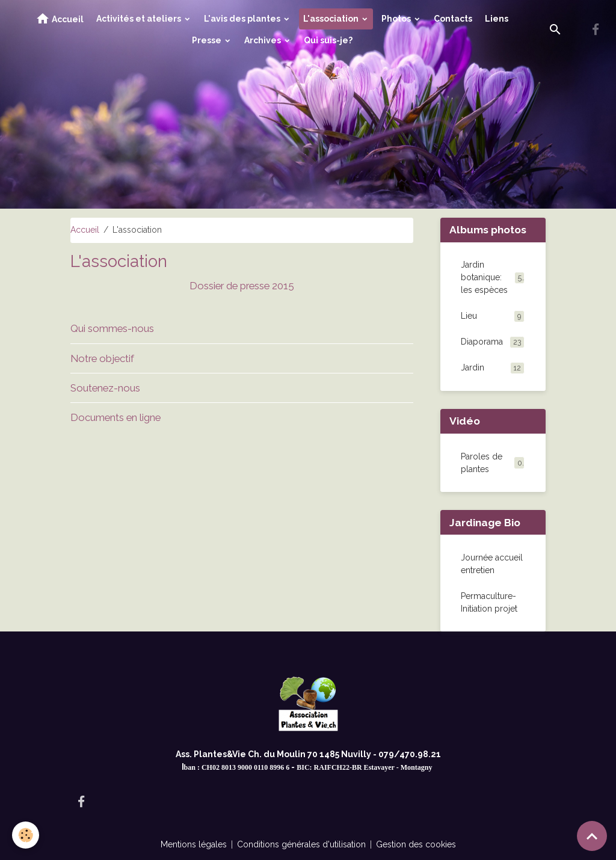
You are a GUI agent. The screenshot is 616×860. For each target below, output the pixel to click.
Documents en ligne (115, 417)
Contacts (453, 19)
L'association (332, 19)
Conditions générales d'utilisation (301, 844)
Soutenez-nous (105, 388)
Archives (263, 40)
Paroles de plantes (482, 463)
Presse (208, 40)
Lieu (493, 316)
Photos (397, 19)
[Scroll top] (592, 836)
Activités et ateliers (140, 19)
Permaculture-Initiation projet (489, 602)
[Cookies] (26, 835)
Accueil (60, 19)
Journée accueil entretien (492, 564)
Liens (497, 19)
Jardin (493, 368)
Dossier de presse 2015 (242, 286)
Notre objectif (102, 358)
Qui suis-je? (328, 40)
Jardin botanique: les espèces (493, 277)
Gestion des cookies (416, 844)
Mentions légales (194, 844)
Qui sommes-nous (112, 328)
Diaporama (493, 342)
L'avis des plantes (243, 19)
